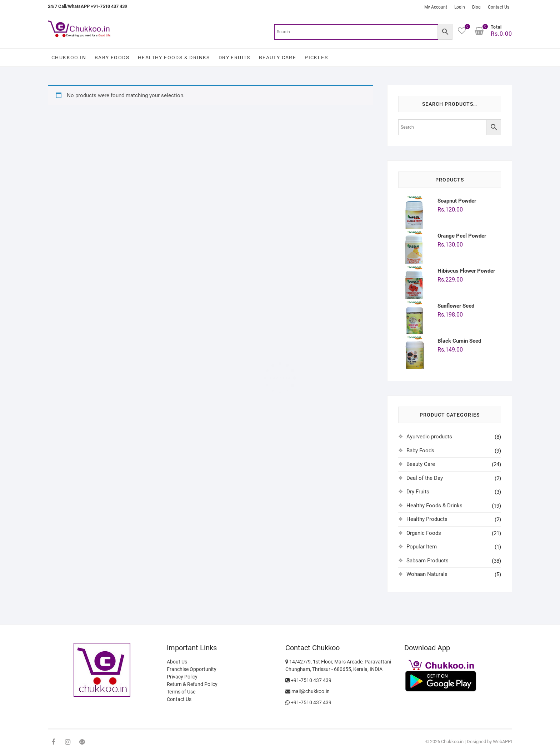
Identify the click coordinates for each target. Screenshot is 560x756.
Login (460, 7)
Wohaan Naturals (427, 574)
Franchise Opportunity (192, 669)
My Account (436, 7)
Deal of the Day (425, 478)
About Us (177, 662)
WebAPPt (502, 742)
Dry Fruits (234, 58)
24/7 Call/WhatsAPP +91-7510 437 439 (87, 6)
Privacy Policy (182, 677)
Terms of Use (181, 692)
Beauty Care (277, 58)
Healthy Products (427, 519)
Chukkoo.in (69, 58)
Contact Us (499, 7)
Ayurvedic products (429, 437)
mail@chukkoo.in (310, 691)
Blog (476, 7)
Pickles (316, 58)
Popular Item (422, 547)
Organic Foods (424, 533)
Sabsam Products (427, 561)
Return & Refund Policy (192, 684)
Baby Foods (112, 58)
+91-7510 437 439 (308, 680)
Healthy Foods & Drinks (174, 58)
